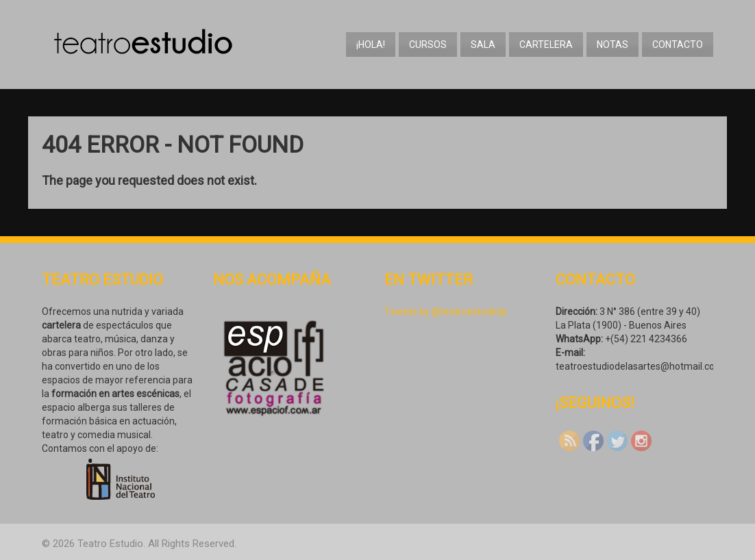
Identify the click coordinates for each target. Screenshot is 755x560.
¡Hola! (371, 44)
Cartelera (546, 44)
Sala (483, 44)
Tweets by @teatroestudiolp (446, 311)
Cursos (428, 44)
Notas (612, 44)
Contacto (678, 44)
